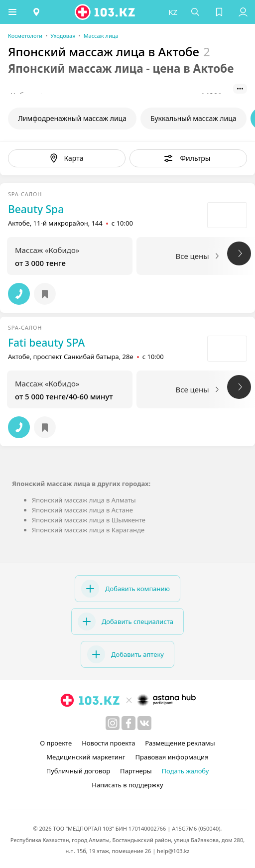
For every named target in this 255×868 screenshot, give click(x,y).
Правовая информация (172, 757)
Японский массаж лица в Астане (82, 510)
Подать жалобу (186, 771)
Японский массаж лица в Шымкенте (89, 520)
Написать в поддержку (127, 785)
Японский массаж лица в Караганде (88, 530)
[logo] (106, 12)
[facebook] (128, 723)
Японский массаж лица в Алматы (84, 500)
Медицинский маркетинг (86, 757)
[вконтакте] (144, 723)
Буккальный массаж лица (193, 118)
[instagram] (113, 723)
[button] (12, 12)
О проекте (56, 743)
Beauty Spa (36, 209)
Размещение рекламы (180, 743)
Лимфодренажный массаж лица (72, 118)
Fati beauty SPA (46, 343)
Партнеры (136, 771)
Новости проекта (108, 743)
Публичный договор (78, 771)
